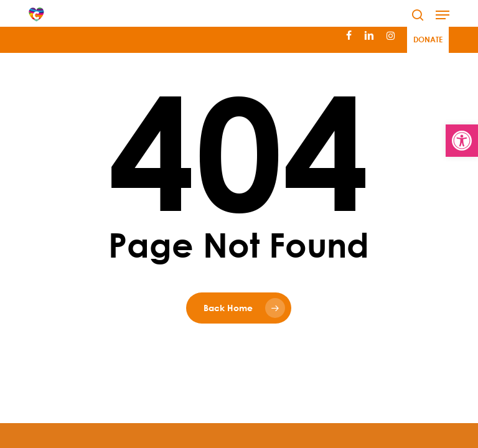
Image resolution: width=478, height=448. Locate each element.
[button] (443, 15)
